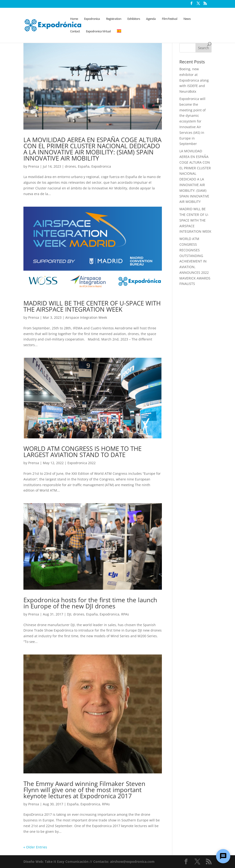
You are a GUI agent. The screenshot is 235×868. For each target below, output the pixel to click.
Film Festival (170, 19)
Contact (75, 31)
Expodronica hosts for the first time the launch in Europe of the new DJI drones (90, 603)
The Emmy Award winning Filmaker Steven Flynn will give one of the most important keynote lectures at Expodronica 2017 (84, 790)
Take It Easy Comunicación (67, 861)
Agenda (151, 19)
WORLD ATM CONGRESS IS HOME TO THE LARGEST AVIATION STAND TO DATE (82, 452)
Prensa (34, 166)
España (84, 166)
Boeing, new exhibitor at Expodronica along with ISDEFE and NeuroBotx (194, 80)
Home (74, 19)
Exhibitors (134, 19)
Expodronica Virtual (98, 31)
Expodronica (92, 19)
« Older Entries (35, 847)
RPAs (125, 614)
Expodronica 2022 (82, 463)
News (187, 19)
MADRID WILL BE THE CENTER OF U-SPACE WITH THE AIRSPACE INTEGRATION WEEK (92, 306)
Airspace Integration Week (86, 317)
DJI (69, 614)
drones (70, 166)
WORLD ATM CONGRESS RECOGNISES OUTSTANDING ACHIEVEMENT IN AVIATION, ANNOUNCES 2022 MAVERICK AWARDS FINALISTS (195, 261)
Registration (114, 19)
